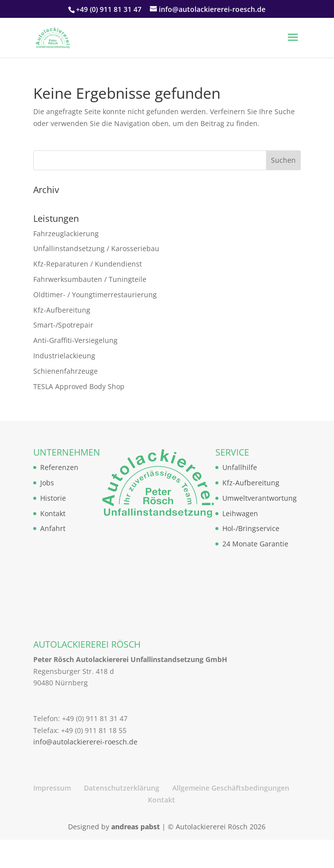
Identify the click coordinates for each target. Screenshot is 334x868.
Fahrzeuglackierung (66, 234)
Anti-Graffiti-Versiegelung (75, 340)
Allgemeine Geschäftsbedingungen (231, 788)
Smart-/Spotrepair (63, 325)
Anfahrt (53, 528)
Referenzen (59, 467)
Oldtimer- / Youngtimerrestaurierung (95, 295)
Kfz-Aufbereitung (62, 310)
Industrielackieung (64, 356)
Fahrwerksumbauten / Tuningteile (90, 279)
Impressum (52, 788)
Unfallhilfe (240, 467)
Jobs (47, 483)
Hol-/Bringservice (251, 528)
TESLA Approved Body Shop (79, 386)
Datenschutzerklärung (122, 788)
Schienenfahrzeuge (66, 371)
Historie (53, 498)
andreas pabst (135, 827)
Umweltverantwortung (260, 498)
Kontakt (53, 513)
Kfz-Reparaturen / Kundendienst (88, 264)
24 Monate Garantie (255, 544)
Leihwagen (240, 513)
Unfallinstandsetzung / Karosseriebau (96, 248)
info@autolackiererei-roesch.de (85, 742)
